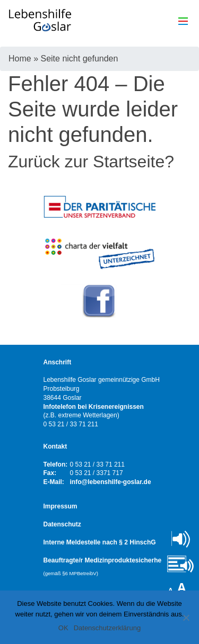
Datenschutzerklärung (107, 628)
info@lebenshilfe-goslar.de (111, 482)
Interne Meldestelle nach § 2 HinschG (100, 542)
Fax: (50, 473)
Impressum (60, 506)
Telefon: (56, 464)
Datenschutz (62, 524)
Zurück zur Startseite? (91, 162)
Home (20, 59)
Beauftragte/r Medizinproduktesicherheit (105, 566)
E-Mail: (54, 482)
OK (63, 628)
